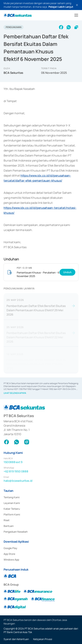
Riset (7, 520)
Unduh (67, 272)
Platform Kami (12, 514)
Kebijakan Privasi (43, 639)
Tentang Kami (12, 497)
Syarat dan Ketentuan (16, 639)
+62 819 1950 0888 (16, 471)
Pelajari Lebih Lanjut (61, 7)
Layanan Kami (12, 503)
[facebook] (61, 27)
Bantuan (9, 526)
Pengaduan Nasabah (16, 532)
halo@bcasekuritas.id (18, 481)
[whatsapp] (69, 27)
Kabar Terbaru (12, 509)
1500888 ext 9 (13, 462)
